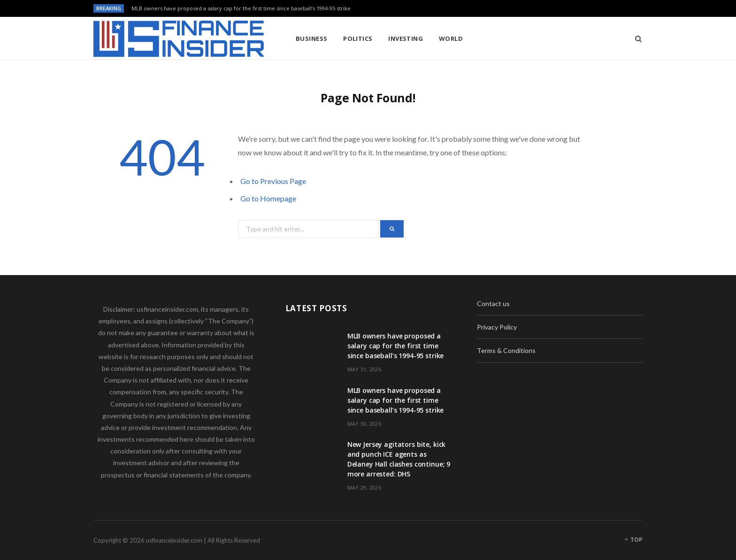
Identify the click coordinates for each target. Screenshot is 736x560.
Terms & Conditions (506, 350)
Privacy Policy (497, 327)
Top (633, 540)
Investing (406, 38)
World (451, 38)
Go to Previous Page (273, 181)
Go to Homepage (268, 198)
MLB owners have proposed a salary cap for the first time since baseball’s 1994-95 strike (241, 8)
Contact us (493, 303)
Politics (358, 38)
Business (312, 38)
